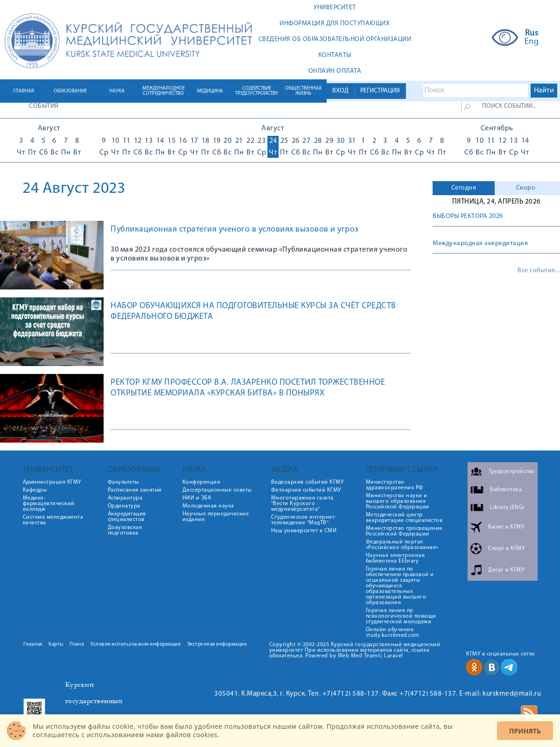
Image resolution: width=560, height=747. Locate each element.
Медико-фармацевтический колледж (49, 504)
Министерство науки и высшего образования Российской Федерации (398, 501)
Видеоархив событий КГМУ (308, 482)
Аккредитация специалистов (127, 517)
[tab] (464, 188)
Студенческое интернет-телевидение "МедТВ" (304, 520)
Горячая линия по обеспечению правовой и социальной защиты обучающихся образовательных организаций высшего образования (400, 586)
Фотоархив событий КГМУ (306, 490)
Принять (525, 731)
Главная (33, 645)
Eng (532, 42)
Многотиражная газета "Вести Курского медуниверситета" (302, 504)
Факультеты (123, 482)
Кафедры (35, 490)
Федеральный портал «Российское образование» (402, 545)
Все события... (539, 271)
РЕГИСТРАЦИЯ (380, 91)
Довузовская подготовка (125, 530)
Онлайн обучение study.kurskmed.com (393, 633)
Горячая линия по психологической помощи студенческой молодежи (401, 616)
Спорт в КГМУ (506, 549)
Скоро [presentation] (526, 188)
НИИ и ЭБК (197, 498)
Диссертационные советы (217, 490)
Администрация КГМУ (52, 482)
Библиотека (506, 490)
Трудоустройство (512, 472)
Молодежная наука (208, 506)
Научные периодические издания (216, 517)
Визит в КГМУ (506, 527)
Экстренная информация (217, 645)
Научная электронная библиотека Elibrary (395, 558)
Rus (532, 34)
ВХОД (340, 91)
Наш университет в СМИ (304, 531)
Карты (56, 645)
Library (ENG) (507, 507)
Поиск (77, 645)
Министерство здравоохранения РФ (395, 485)
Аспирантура (125, 498)
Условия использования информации (136, 645)
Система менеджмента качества (53, 520)
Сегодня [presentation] (464, 188)
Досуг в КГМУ (506, 570)
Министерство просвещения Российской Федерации (404, 531)
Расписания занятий (135, 490)
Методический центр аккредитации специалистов (404, 518)
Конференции (202, 482)
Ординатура (124, 506)
